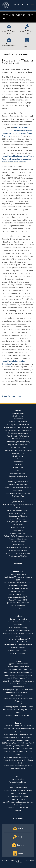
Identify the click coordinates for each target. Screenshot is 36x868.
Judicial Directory (18, 502)
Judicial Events (18, 525)
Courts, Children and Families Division (18, 791)
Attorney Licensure (18, 439)
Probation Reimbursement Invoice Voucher (18, 670)
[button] (32, 5)
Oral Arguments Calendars (18, 476)
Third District (18, 465)
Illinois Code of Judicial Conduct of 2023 (18, 583)
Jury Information (18, 499)
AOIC (18, 776)
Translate (5, 860)
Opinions (18, 564)
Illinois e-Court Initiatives (18, 619)
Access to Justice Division (18, 782)
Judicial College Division (18, 799)
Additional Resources (18, 519)
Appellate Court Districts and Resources (18, 487)
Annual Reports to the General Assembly (18, 737)
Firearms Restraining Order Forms (18, 704)
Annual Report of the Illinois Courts (18, 726)
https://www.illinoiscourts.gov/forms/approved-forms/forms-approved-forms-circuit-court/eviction (18, 159)
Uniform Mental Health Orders (18, 667)
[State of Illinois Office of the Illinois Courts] (15, 5)
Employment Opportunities (18, 533)
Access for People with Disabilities (18, 522)
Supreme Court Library (18, 447)
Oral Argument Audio (18, 479)
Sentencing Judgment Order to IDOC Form (18, 707)
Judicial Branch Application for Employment (18, 681)
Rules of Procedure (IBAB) (18, 600)
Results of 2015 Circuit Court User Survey (18, 749)
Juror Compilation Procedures (18, 603)
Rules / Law (18, 571)
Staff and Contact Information (18, 445)
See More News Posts (13, 396)
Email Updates (19, 861)
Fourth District (18, 467)
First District (18, 459)
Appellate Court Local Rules (18, 485)
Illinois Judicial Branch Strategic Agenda (18, 734)
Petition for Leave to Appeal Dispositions (18, 430)
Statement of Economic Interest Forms (18, 645)
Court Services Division (18, 793)
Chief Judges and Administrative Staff (18, 493)
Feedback (12, 860)
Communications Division (18, 788)
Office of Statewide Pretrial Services (18, 553)
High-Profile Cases (18, 530)
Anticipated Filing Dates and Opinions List (18, 427)
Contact (18, 811)
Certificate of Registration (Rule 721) (18, 442)
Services (18, 616)
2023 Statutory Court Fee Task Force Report (18, 743)
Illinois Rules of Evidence (18, 586)
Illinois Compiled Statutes (18, 594)
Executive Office (18, 779)
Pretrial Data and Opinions (18, 556)
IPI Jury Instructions (18, 591)
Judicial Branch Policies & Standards (18, 547)
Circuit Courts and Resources (18, 516)
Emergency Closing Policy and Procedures (18, 690)
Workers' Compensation (18, 473)
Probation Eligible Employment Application (18, 536)
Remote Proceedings (18, 527)
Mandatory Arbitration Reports (18, 740)
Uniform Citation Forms (18, 684)
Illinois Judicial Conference (18, 550)
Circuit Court (18, 490)
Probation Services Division (18, 808)
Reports (18, 723)
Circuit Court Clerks (18, 496)
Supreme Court (18, 413)
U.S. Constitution (18, 609)
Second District (18, 462)
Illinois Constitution (18, 606)
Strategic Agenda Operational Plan (18, 746)
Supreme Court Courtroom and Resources (18, 450)
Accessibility (30, 860)
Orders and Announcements (18, 422)
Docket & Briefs (18, 419)
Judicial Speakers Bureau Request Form (18, 675)
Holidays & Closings (18, 542)
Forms (18, 661)
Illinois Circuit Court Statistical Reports (18, 757)
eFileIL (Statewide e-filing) (18, 628)
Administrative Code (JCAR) (18, 597)
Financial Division (18, 785)
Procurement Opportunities (18, 539)
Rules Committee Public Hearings (18, 436)
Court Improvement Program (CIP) (18, 639)
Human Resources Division (18, 796)
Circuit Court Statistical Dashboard (18, 510)
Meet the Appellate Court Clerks (18, 482)
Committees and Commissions (18, 433)
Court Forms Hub (18, 687)
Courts (18, 410)
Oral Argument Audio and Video (18, 425)
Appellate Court (18, 453)
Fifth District (18, 470)
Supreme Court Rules (18, 574)
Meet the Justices (18, 416)
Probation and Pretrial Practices (18, 642)
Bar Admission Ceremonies (18, 650)
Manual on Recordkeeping (18, 513)
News (6, 54)
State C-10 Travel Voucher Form (18, 678)
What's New (18, 818)
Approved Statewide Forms (18, 664)
